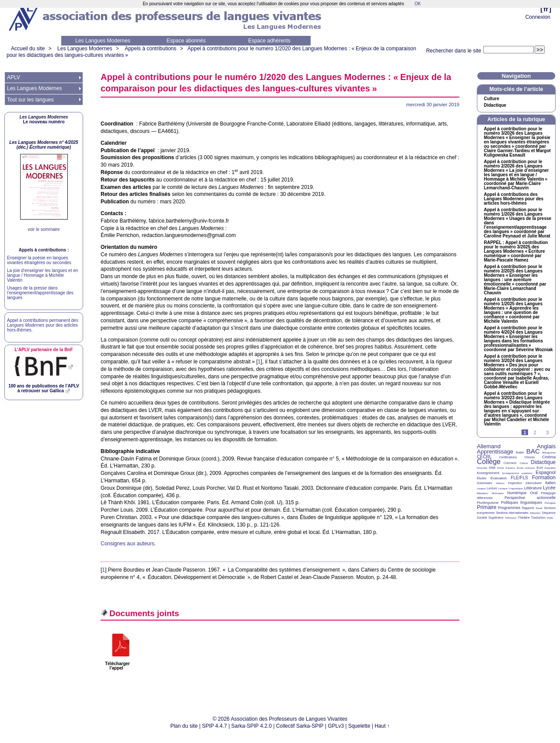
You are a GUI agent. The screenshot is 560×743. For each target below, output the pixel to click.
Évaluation (499, 478)
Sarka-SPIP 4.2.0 (252, 726)
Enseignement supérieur (517, 473)
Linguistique (516, 488)
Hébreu (500, 483)
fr (546, 9)
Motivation (498, 493)
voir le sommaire (44, 229)
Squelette (359, 726)
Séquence (549, 513)
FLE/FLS (519, 478)
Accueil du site (28, 49)
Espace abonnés (186, 41)
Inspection (515, 483)
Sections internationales (512, 513)
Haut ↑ (382, 726)
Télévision (511, 518)
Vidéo (550, 518)
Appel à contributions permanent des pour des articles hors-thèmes (43, 325)
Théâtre (524, 518)
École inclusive (526, 468)
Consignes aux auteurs (128, 544)
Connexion (538, 17)
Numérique (517, 493)
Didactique (495, 105)
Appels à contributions (150, 49)
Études (482, 478)
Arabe (520, 452)
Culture (492, 99)
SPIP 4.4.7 (215, 726)
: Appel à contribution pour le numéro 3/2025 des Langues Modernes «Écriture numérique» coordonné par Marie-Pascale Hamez (516, 251)
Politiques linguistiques (521, 502)
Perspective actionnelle (530, 498)
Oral (534, 493)
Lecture (492, 488)
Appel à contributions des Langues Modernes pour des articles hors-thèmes (514, 199)
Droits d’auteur (506, 468)
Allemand (489, 446)
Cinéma (549, 457)
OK (417, 4)
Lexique (503, 488)
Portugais (550, 503)
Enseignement (488, 473)
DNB (492, 468)
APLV (14, 77)
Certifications (508, 457)
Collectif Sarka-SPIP (300, 726)
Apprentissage (495, 452)
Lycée (549, 488)
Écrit (539, 468)
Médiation (483, 493)
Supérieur (496, 518)
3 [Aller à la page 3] (547, 433)
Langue (481, 488)
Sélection (535, 513)
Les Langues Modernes (103, 41)
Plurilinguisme (488, 503)
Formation (544, 478)
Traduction (538, 518)
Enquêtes (550, 468)
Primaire (487, 507)
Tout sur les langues (30, 100)
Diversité (482, 468)
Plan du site (184, 726)
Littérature (533, 488)
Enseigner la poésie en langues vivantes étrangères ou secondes (39, 260)
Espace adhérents (269, 41)
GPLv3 (336, 726)
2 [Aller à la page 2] (535, 433)
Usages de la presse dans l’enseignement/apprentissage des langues (40, 293)
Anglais (546, 446)
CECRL (484, 457)
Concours (510, 463)
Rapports (528, 508)
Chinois (530, 457)
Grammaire (485, 483)
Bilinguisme (549, 453)
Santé (539, 508)
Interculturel (534, 483)
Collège (489, 462)
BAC (533, 451)
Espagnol (546, 472)
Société (482, 518)
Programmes (509, 508)
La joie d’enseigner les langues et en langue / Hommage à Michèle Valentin (42, 275)
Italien (550, 483)
